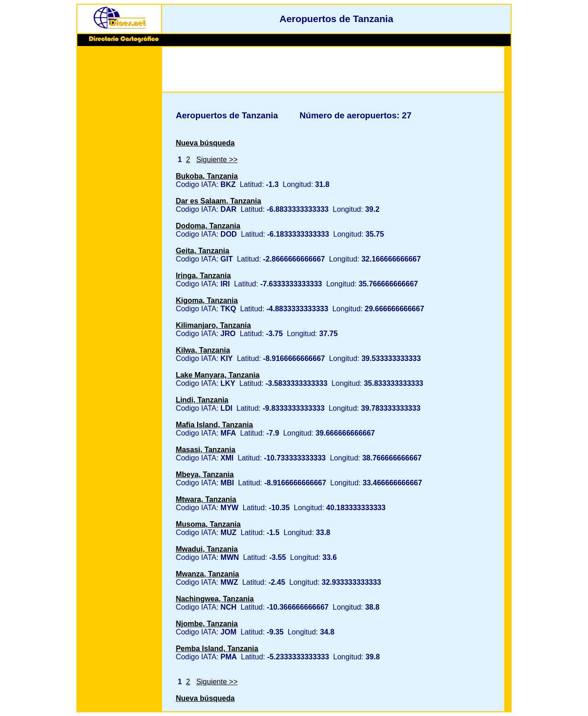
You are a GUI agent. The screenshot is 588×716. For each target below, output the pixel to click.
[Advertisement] (119, 190)
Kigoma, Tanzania (207, 300)
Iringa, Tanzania (204, 276)
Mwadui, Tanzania (207, 549)
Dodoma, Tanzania (208, 226)
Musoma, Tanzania (208, 524)
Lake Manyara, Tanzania (218, 375)
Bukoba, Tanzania (207, 176)
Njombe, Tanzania (207, 624)
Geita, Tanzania (203, 251)
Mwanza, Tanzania (208, 574)
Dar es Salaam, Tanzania (219, 201)
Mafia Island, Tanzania (215, 425)
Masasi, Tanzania (206, 450)
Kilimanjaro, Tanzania (213, 325)
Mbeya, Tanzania (205, 474)
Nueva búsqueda (205, 143)
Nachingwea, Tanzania (215, 599)
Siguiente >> (217, 160)
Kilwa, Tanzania (203, 350)
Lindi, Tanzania (202, 400)
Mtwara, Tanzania (206, 499)
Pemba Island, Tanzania (217, 649)
